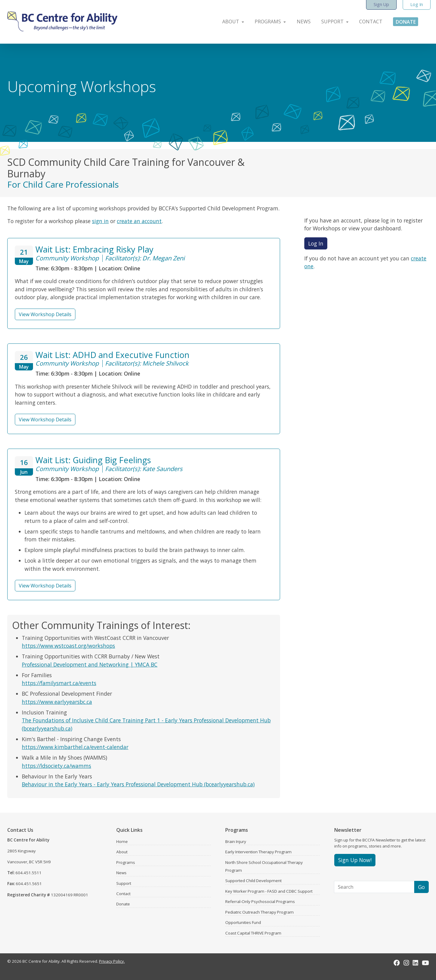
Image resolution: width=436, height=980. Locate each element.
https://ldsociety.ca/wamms (56, 766)
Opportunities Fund (243, 922)
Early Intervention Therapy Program (258, 852)
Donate (123, 904)
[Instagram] (406, 963)
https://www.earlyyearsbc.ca (57, 702)
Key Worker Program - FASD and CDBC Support (269, 891)
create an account (139, 221)
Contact (123, 894)
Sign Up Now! (355, 860)
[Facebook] (397, 963)
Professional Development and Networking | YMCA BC (90, 664)
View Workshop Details (45, 314)
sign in (100, 221)
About (122, 852)
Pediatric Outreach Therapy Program (259, 912)
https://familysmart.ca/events (59, 683)
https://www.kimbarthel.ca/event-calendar (75, 747)
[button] (230, 20)
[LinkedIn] (415, 963)
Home (122, 841)
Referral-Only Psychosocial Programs (260, 901)
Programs (126, 862)
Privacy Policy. (112, 961)
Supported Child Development (253, 881)
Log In (316, 243)
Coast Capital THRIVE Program (253, 933)
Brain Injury (236, 841)
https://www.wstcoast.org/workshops (68, 646)
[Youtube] (425, 963)
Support (124, 883)
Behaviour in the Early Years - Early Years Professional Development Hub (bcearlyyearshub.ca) (138, 784)
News (121, 873)
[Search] (374, 887)
